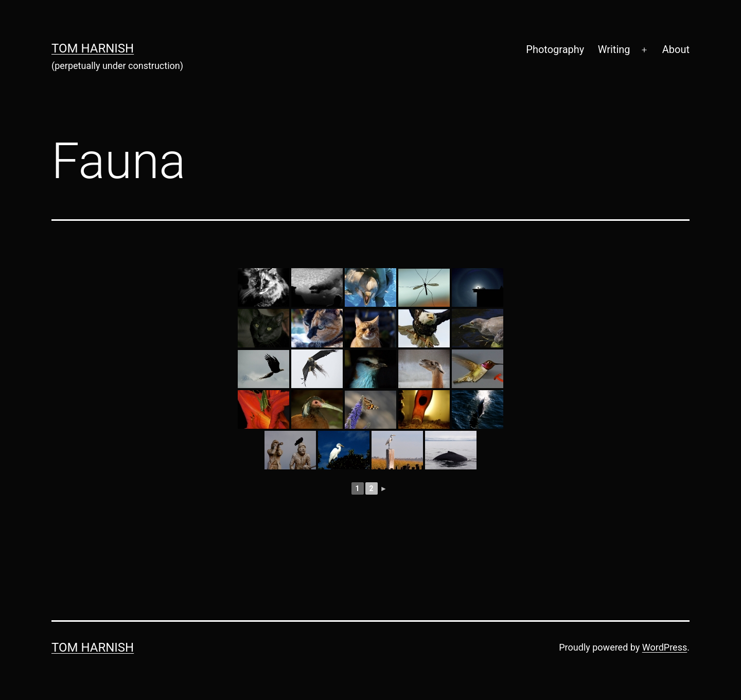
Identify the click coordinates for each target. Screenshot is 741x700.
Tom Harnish (93, 48)
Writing (614, 49)
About (676, 49)
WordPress (665, 647)
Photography (555, 49)
